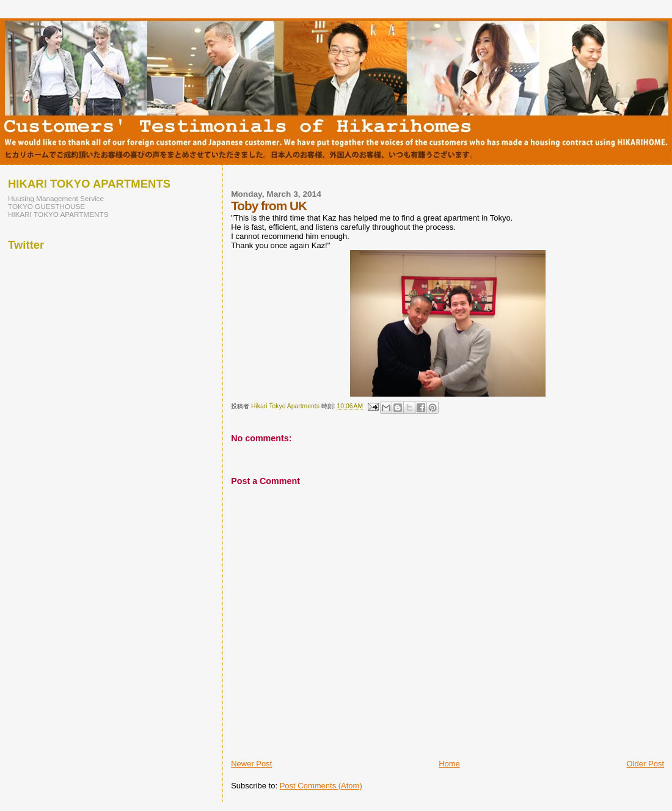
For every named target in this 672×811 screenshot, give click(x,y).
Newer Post (251, 764)
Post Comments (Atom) (321, 786)
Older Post (645, 764)
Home (449, 764)
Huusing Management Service (56, 198)
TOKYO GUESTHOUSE (46, 206)
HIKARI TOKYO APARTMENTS (58, 214)
